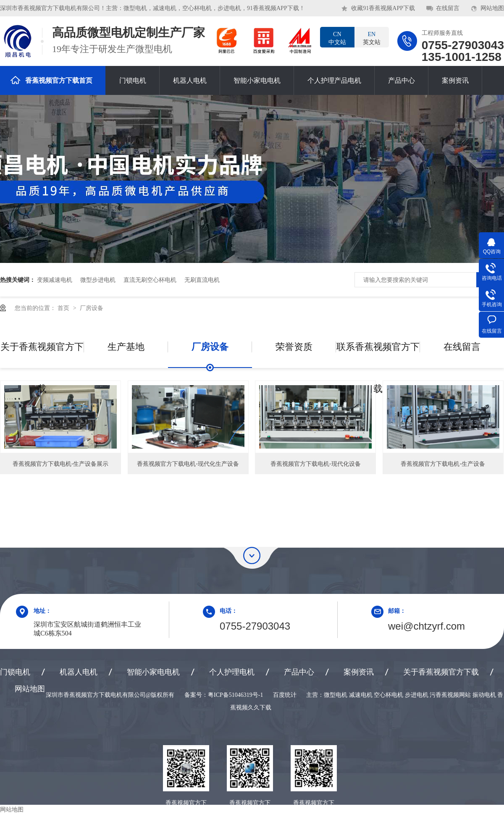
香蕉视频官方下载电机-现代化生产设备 (188, 464)
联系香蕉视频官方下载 (378, 355)
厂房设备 (92, 308)
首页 (64, 308)
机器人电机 (190, 80)
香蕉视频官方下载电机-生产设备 (443, 464)
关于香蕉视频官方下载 (42, 355)
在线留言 (448, 8)
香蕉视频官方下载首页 (51, 80)
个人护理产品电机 (334, 80)
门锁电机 (133, 80)
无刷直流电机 (202, 280)
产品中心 (402, 80)
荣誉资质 (294, 347)
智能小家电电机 (257, 80)
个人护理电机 (232, 672)
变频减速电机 (55, 280)
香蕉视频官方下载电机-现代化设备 (316, 464)
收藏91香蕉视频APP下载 (383, 8)
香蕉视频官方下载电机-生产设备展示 (61, 464)
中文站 (337, 38)
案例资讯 (455, 80)
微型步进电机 (98, 280)
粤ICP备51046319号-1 (235, 695)
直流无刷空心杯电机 (150, 280)
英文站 (372, 38)
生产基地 (126, 347)
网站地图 (492, 8)
